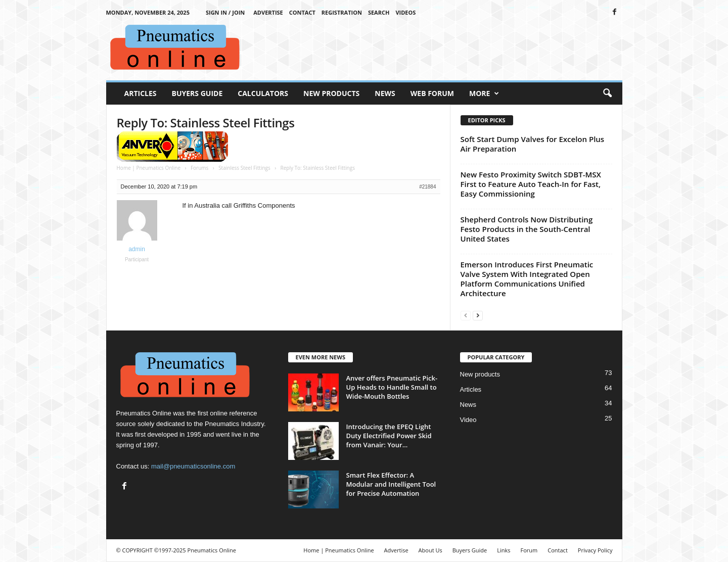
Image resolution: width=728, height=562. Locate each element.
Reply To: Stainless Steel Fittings (206, 123)
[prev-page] (466, 315)
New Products (331, 93)
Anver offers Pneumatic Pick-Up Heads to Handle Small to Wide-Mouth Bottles (392, 387)
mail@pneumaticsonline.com (193, 466)
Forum (529, 550)
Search (379, 12)
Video (468, 420)
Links (504, 550)
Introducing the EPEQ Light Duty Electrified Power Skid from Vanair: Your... (389, 436)
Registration (342, 12)
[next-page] (478, 315)
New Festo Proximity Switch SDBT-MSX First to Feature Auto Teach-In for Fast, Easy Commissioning (531, 184)
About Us (430, 550)
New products (480, 374)
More (484, 93)
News (385, 93)
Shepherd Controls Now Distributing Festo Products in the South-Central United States (527, 229)
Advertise (268, 12)
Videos (405, 12)
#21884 (427, 187)
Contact (302, 12)
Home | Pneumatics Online (149, 168)
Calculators (263, 93)
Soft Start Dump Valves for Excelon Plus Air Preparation (533, 144)
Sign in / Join (225, 12)
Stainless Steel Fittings (244, 168)
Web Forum (432, 93)
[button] (607, 93)
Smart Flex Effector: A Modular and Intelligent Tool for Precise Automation (391, 484)
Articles (141, 93)
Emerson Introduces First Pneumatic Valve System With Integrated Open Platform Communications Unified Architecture (527, 279)
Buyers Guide (197, 93)
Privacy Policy (595, 550)
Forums (199, 168)
